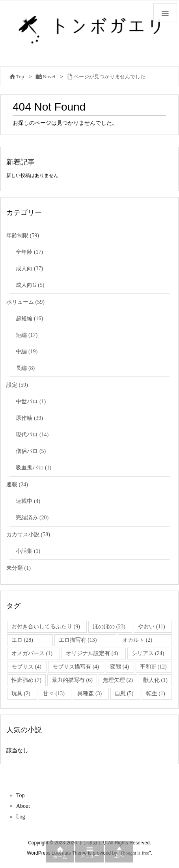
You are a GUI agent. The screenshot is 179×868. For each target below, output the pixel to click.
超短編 (29, 319)
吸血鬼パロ (34, 468)
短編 (27, 335)
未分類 (19, 568)
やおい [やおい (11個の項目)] (151, 627)
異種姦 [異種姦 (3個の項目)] (89, 693)
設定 (17, 385)
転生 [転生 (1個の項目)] (156, 693)
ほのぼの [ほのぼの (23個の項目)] (109, 627)
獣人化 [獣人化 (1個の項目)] (155, 680)
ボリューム (25, 302)
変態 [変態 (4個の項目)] (119, 667)
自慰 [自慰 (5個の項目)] (124, 693)
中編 (27, 352)
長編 (25, 368)
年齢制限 (23, 235)
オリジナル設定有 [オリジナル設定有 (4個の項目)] (92, 653)
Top (20, 77)
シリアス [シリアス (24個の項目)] (148, 653)
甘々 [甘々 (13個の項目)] (54, 693)
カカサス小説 (28, 535)
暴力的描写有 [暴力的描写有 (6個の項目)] (72, 680)
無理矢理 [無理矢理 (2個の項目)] (118, 680)
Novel (49, 77)
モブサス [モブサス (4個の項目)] (26, 667)
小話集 (28, 551)
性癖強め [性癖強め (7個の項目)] (26, 680)
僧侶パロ (31, 451)
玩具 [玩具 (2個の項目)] (21, 693)
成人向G (30, 285)
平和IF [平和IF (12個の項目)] (153, 667)
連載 (17, 485)
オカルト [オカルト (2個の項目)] (137, 640)
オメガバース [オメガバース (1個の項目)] (32, 653)
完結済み (32, 518)
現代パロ (32, 435)
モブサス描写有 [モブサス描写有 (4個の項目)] (76, 667)
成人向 (29, 269)
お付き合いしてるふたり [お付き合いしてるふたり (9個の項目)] (46, 627)
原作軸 (29, 418)
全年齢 (29, 252)
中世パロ (31, 402)
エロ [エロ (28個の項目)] (22, 640)
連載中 (28, 501)
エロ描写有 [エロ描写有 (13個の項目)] (78, 640)
